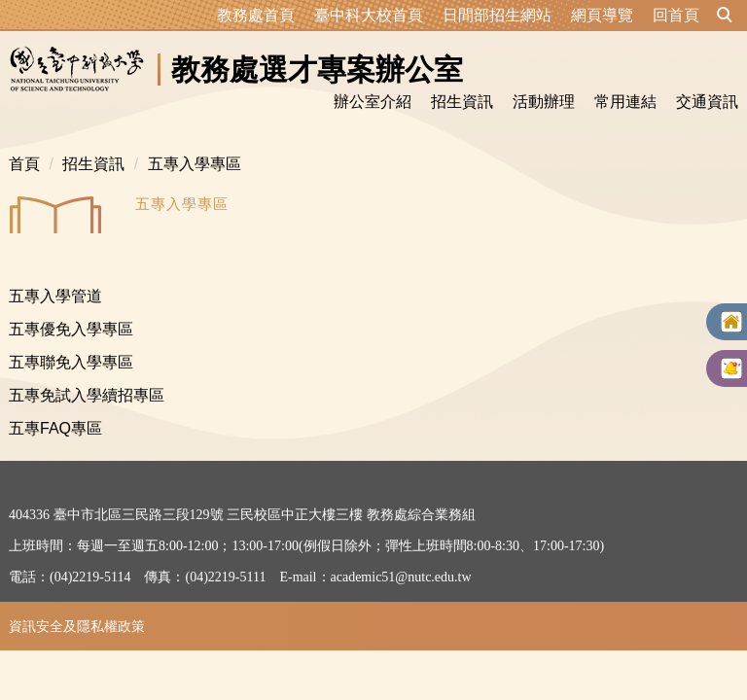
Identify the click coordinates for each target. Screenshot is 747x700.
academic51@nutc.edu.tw (401, 577)
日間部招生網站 (497, 15)
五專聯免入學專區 (71, 362)
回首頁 (676, 15)
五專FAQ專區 (55, 428)
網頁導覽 (602, 15)
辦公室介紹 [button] (373, 102)
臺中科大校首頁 (369, 15)
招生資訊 (93, 164)
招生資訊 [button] (462, 102)
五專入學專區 (195, 164)
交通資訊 (707, 102)
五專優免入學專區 (71, 329)
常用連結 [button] (625, 102)
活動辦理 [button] (544, 102)
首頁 (24, 164)
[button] (725, 16)
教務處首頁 (256, 15)
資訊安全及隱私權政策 (77, 626)
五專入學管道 (55, 296)
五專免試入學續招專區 (87, 395)
